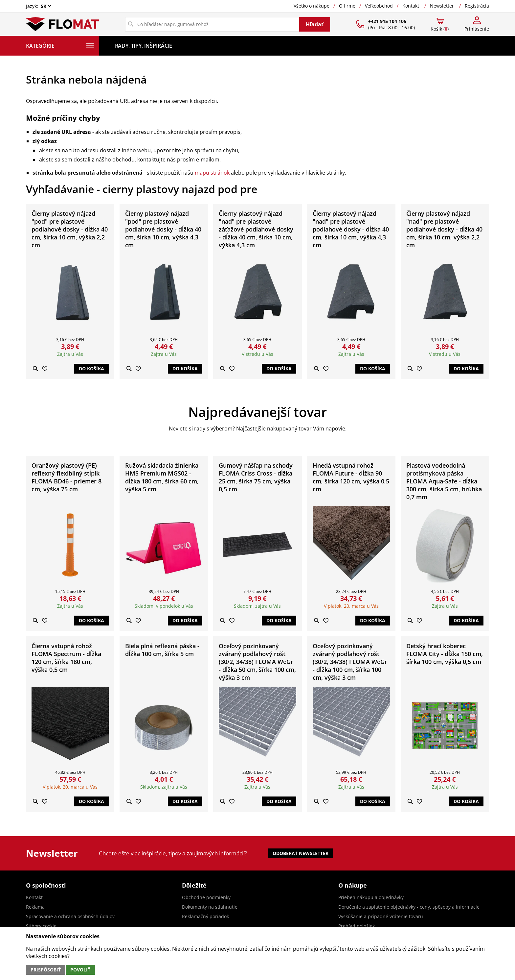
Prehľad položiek (357, 926)
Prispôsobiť (46, 970)
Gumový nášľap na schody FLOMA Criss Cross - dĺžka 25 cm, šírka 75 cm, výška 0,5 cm (256, 477)
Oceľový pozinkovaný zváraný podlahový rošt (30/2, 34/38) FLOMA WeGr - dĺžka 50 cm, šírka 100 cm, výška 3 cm (257, 662)
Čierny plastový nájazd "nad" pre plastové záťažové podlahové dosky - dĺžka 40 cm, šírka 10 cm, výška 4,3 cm (256, 229)
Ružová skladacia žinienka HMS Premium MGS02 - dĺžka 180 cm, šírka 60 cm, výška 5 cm (162, 477)
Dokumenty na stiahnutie (210, 907)
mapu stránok (212, 173)
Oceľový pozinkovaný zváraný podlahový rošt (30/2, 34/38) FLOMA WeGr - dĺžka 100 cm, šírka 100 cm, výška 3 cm (350, 662)
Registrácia (477, 6)
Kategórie (60, 46)
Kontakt (411, 6)
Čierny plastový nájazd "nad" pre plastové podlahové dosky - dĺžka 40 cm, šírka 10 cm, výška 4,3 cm (351, 229)
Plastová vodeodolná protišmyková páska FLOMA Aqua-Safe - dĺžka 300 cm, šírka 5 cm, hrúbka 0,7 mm (444, 481)
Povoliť (80, 970)
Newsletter (442, 6)
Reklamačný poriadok (205, 916)
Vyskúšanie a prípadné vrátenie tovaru (381, 916)
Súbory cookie (41, 926)
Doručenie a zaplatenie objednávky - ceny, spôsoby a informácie (409, 907)
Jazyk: (39, 6)
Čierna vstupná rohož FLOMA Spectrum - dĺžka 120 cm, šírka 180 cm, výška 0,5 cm (66, 658)
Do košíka (91, 368)
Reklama (35, 907)
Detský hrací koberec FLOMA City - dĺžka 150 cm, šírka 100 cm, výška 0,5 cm (445, 654)
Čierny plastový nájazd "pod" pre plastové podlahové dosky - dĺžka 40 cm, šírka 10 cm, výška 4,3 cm (163, 229)
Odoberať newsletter (301, 853)
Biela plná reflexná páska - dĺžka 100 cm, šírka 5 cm (162, 650)
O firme (347, 6)
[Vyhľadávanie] (213, 24)
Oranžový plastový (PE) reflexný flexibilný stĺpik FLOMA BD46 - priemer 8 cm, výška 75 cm (67, 477)
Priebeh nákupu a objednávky (371, 897)
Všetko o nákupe (312, 6)
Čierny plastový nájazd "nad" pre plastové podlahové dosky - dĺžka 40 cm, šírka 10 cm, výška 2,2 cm (444, 229)
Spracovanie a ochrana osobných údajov (70, 916)
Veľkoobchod (379, 6)
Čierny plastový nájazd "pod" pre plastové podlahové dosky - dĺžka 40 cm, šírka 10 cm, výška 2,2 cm (70, 229)
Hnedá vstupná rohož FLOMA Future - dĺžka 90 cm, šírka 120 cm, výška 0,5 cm (351, 477)
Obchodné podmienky (206, 897)
